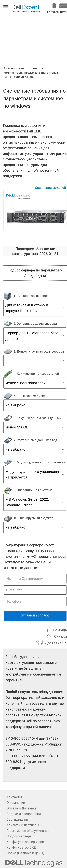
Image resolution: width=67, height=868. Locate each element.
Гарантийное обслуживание (28, 831)
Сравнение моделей (50, 188)
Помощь (55, 630)
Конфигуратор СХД (21, 848)
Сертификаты (17, 820)
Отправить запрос (35, 615)
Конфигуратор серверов (25, 842)
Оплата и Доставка (21, 808)
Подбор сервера (19, 836)
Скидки (56, 636)
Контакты (14, 797)
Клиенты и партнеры (23, 825)
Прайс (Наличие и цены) (25, 853)
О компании (16, 803)
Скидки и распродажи (24, 814)
